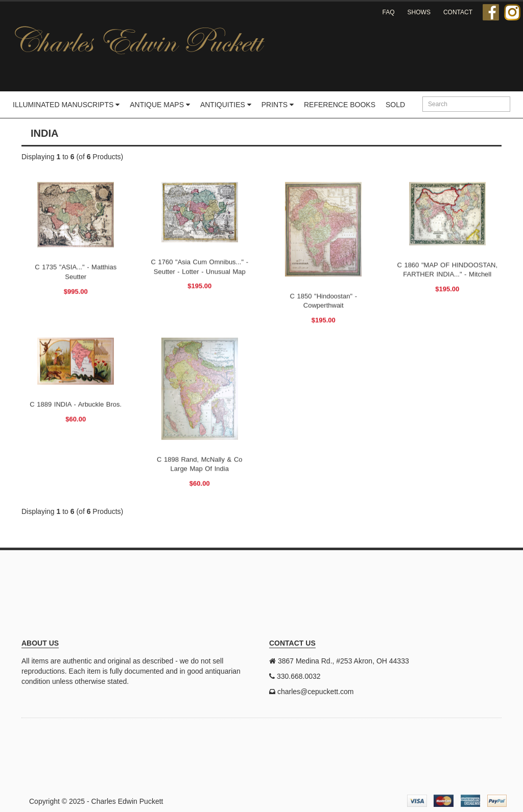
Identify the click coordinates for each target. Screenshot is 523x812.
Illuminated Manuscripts (66, 105)
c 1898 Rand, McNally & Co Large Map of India (200, 464)
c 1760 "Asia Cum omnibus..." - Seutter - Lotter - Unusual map (199, 266)
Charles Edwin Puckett (127, 801)
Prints (278, 105)
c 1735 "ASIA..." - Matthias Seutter (76, 272)
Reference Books (340, 105)
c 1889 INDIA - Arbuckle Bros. (76, 404)
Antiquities (226, 105)
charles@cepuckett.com (316, 692)
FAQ (389, 12)
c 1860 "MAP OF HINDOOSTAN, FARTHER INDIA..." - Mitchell (447, 269)
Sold (395, 105)
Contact (458, 12)
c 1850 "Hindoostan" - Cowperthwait (324, 301)
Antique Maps (160, 105)
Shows (419, 12)
